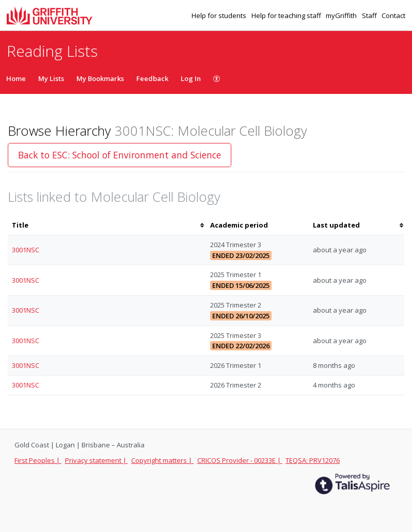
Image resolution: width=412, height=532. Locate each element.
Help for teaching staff (287, 15)
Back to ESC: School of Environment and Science (120, 155)
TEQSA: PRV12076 (313, 460)
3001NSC (26, 250)
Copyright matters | (162, 460)
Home (16, 78)
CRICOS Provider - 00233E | (240, 460)
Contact (393, 15)
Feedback (152, 78)
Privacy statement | (97, 460)
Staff (370, 15)
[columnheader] (107, 225)
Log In (191, 78)
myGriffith (342, 15)
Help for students (220, 15)
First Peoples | (38, 460)
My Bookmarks (100, 78)
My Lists (51, 78)
